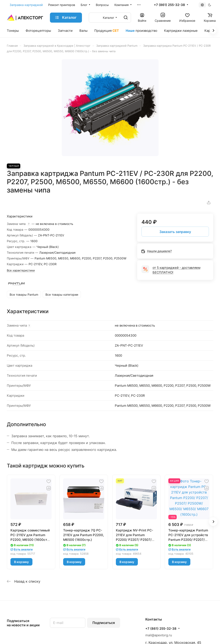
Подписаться (104, 623)
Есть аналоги (23, 549)
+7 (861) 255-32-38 (169, 5)
